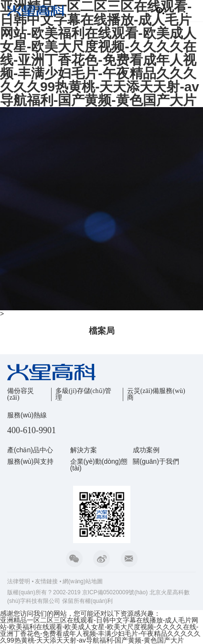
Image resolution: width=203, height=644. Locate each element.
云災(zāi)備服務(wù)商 (156, 394)
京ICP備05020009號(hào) (115, 592)
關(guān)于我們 (156, 461)
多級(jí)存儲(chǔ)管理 (84, 394)
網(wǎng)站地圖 (83, 581)
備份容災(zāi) (21, 394)
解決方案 (84, 450)
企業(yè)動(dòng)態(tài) (99, 465)
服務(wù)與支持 (30, 461)
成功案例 (146, 450)
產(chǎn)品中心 (30, 450)
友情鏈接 (46, 581)
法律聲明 (19, 581)
